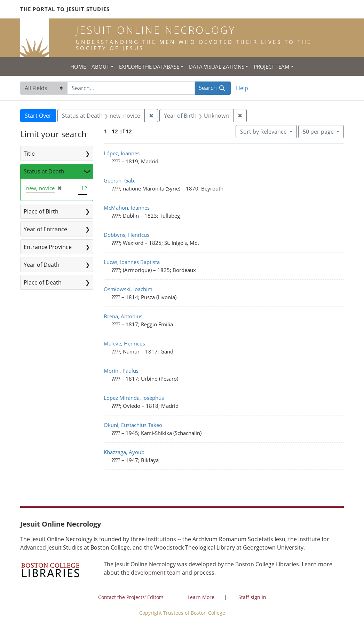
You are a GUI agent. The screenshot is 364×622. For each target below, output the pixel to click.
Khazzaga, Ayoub (124, 452)
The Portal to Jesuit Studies (65, 9)
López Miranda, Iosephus (134, 398)
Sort (264, 132)
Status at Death (44, 171)
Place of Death (43, 282)
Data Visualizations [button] (217, 67)
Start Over (38, 116)
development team (156, 573)
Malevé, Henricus (124, 343)
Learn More (201, 597)
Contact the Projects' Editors (131, 597)
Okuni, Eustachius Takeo (133, 425)
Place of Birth (41, 211)
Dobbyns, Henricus (126, 235)
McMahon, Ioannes (127, 208)
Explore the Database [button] (149, 67)
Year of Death (42, 265)
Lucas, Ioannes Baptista (132, 262)
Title (29, 154)
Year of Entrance (45, 229)
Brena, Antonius (123, 316)
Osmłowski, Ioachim (128, 289)
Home (78, 67)
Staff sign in (252, 597)
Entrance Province (48, 247)
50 (319, 131)
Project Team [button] (272, 67)
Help (242, 88)
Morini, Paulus (121, 371)
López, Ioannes (122, 153)
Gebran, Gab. (120, 180)
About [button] (100, 67)
